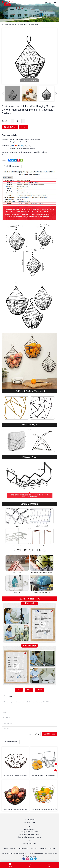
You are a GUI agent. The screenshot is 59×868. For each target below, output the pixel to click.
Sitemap (29, 856)
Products (13, 24)
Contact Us (42, 849)
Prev (19, 690)
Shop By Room (23, 849)
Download (51, 849)
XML (34, 856)
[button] (56, 94)
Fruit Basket (22, 24)
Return (40, 690)
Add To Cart (10, 127)
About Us (34, 849)
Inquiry (24, 127)
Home (7, 24)
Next (29, 690)
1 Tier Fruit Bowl (33, 24)
